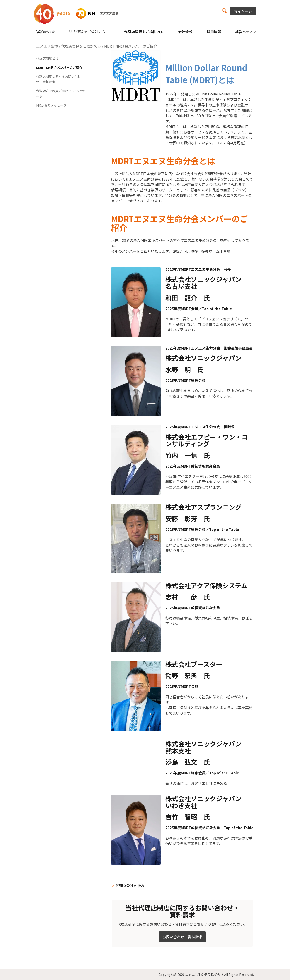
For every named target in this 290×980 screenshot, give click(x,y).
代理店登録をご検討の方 (144, 32)
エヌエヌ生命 (47, 46)
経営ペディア (246, 32)
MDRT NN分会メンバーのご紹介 (59, 67)
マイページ (243, 11)
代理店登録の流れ (130, 886)
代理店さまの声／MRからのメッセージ (61, 93)
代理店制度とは (47, 58)
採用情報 (214, 32)
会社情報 (185, 32)
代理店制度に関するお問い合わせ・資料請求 (58, 79)
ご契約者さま (44, 32)
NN (79, 13)
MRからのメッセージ (51, 105)
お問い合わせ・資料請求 (182, 937)
